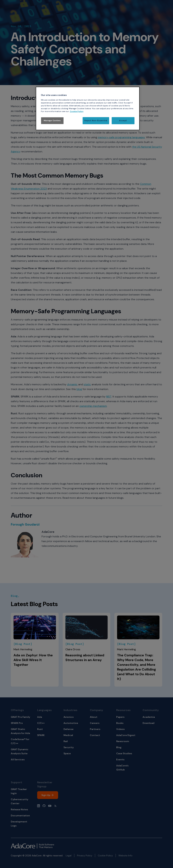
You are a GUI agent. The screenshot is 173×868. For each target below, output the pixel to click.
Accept (123, 121)
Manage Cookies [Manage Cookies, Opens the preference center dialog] (52, 121)
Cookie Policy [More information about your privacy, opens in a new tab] (77, 111)
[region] (88, 108)
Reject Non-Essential (96, 121)
